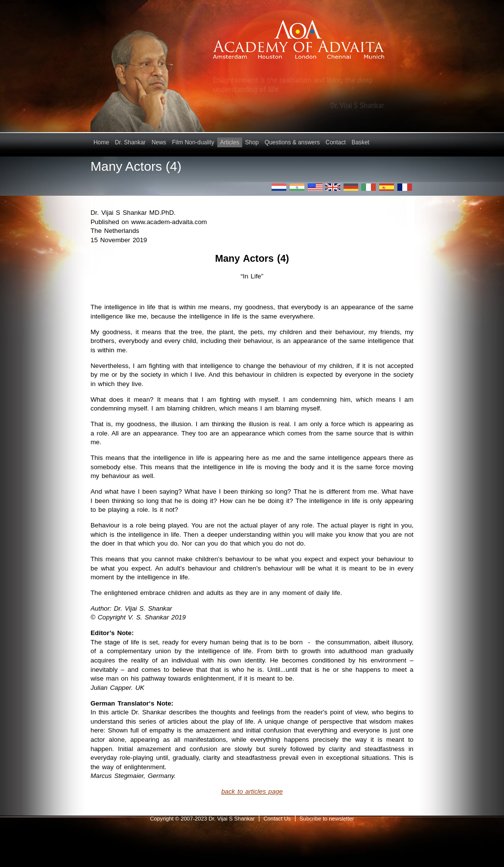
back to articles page (252, 791)
